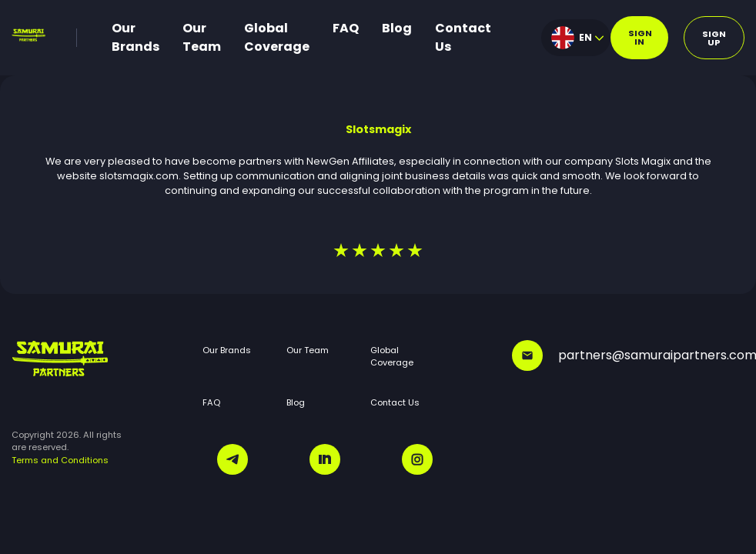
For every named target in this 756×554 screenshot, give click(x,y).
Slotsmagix (378, 129)
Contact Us (463, 37)
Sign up (714, 38)
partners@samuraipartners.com (628, 355)
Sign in (640, 37)
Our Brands (135, 37)
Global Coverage (277, 37)
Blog (397, 28)
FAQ (346, 28)
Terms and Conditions (60, 460)
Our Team (202, 37)
